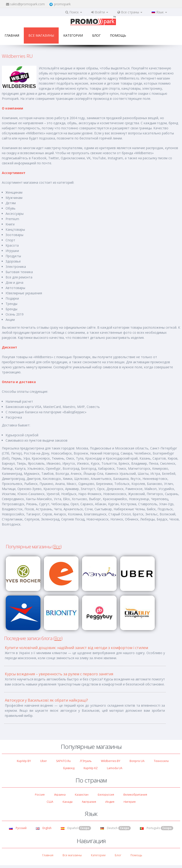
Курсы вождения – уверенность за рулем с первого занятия (59, 674)
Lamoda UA (115, 768)
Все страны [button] (130, 12)
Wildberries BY (111, 761)
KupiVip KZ (91, 768)
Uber (44, 761)
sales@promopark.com (27, 4)
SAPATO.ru (63, 761)
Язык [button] (159, 12)
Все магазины (41, 35)
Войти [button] (100, 12)
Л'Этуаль (86, 761)
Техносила (161, 761)
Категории (73, 35)
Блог (96, 35)
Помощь (118, 35)
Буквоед (69, 768)
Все (57, 547)
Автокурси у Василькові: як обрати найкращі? (46, 700)
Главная (12, 35)
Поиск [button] (74, 12)
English (44, 828)
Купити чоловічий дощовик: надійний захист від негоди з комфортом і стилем (76, 648)
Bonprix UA (137, 761)
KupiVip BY (24, 761)
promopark (62, 4)
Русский (18, 828)
